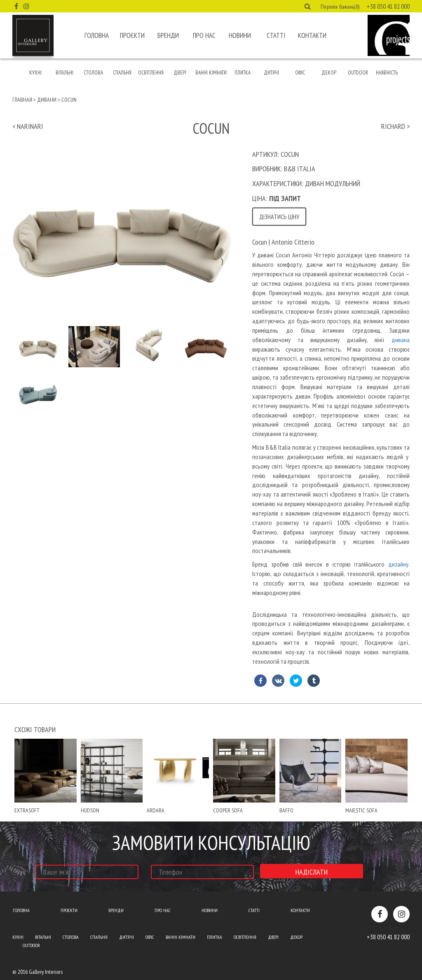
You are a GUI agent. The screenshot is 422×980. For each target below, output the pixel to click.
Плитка (243, 73)
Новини (240, 35)
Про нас (204, 35)
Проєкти (132, 35)
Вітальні (64, 73)
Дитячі (271, 73)
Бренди (168, 35)
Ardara (156, 810)
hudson (90, 810)
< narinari (28, 126)
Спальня (122, 73)
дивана (401, 340)
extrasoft (27, 810)
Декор (329, 73)
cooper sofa (228, 810)
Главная (22, 100)
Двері (180, 73)
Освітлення (151, 73)
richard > (395, 126)
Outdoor (358, 73)
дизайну (398, 564)
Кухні (35, 73)
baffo (286, 810)
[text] (331, 458)
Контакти (312, 35)
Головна (97, 35)
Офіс (300, 73)
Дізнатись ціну (279, 217)
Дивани (47, 100)
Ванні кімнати (211, 73)
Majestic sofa (361, 810)
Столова (93, 73)
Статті (276, 35)
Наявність (387, 73)
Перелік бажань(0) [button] (340, 7)
